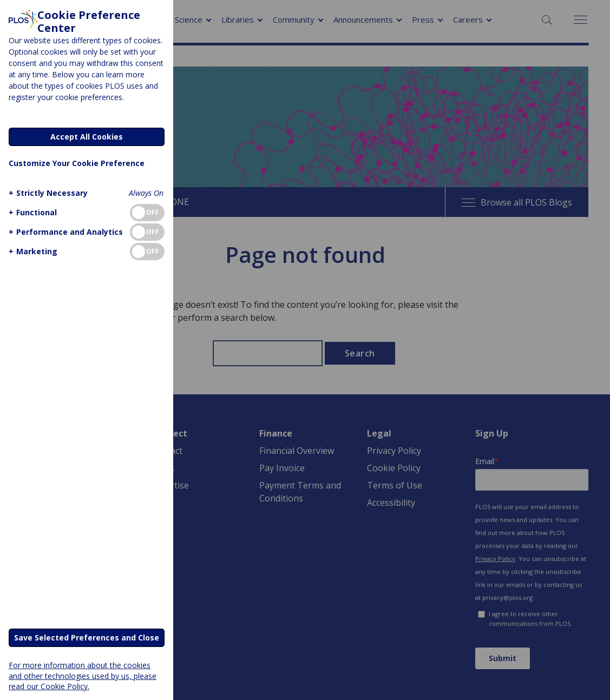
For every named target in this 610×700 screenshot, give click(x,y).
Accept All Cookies (87, 137)
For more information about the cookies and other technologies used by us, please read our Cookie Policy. (83, 675)
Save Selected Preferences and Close (87, 638)
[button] (47, 193)
